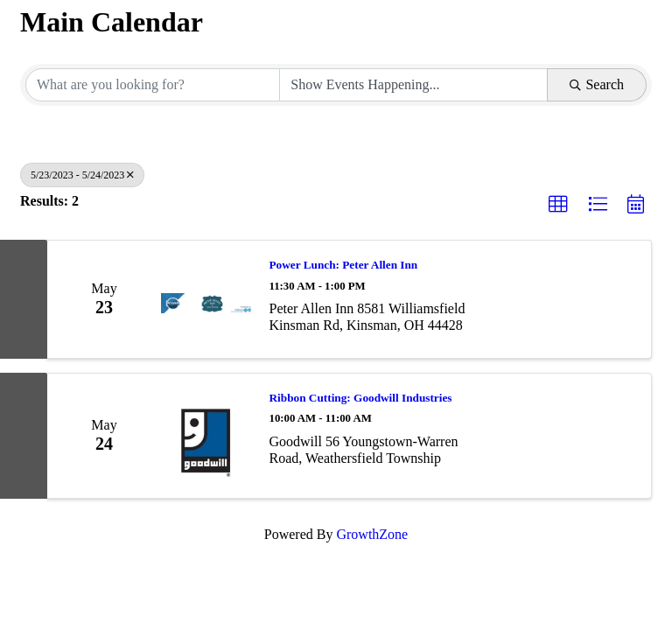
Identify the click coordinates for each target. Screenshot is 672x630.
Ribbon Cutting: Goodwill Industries (361, 398)
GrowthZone (372, 534)
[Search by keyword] (153, 85)
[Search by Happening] (413, 85)
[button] (558, 205)
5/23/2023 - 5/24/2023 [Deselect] (82, 175)
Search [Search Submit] (597, 84)
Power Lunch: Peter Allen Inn (344, 265)
